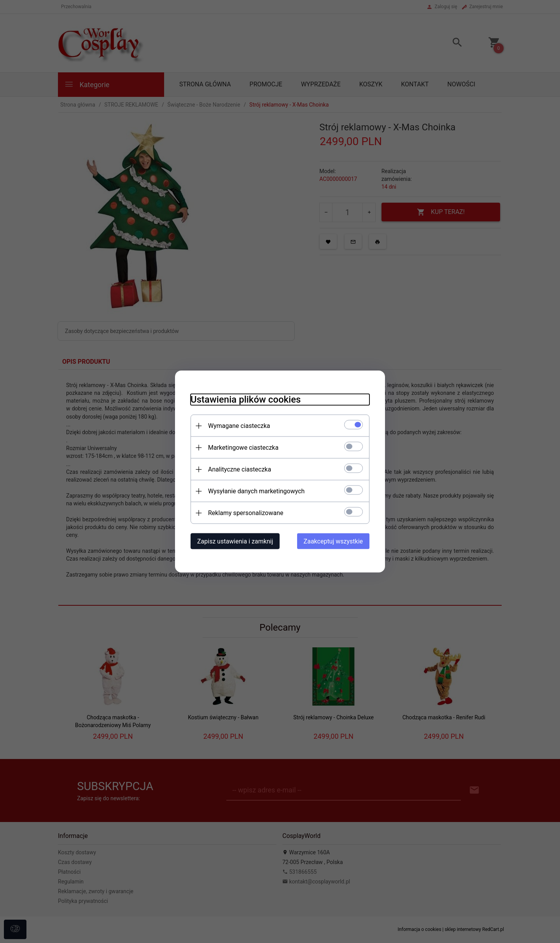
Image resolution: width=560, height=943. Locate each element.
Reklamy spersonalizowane (246, 513)
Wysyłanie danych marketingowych (256, 491)
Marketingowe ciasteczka (243, 448)
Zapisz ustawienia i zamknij (235, 541)
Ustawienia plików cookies (246, 400)
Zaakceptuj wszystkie (333, 541)
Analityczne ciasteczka (240, 469)
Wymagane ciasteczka (239, 426)
